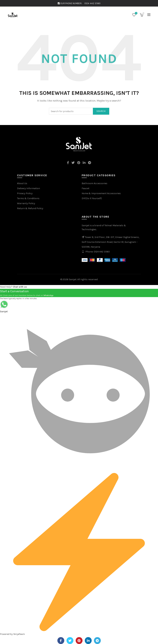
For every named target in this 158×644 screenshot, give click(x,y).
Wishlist (136, 13)
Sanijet (73, 279)
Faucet (86, 188)
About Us (22, 183)
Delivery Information (29, 188)
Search (101, 111)
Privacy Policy (25, 193)
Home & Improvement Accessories (101, 193)
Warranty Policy (26, 203)
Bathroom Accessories (95, 183)
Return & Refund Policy (30, 208)
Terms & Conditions (28, 198)
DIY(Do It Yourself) (92, 198)
